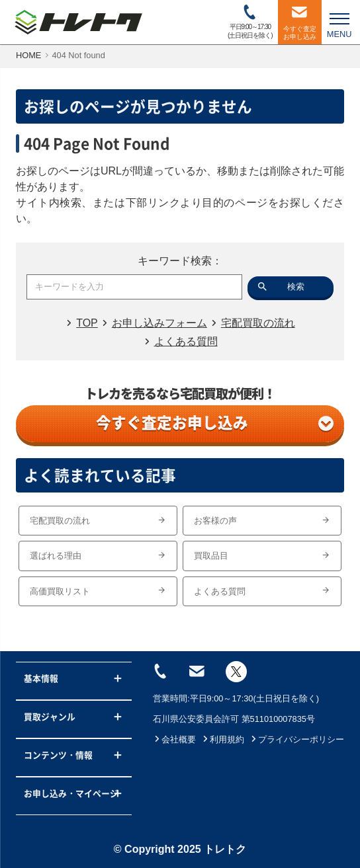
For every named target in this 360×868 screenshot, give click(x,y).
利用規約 (223, 739)
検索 (296, 287)
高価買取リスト (98, 591)
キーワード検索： (180, 261)
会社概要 (174, 739)
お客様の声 (262, 521)
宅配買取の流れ (98, 521)
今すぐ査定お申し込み (215, 422)
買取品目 (262, 556)
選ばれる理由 (98, 556)
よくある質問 (262, 591)
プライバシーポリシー (297, 739)
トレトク (225, 849)
